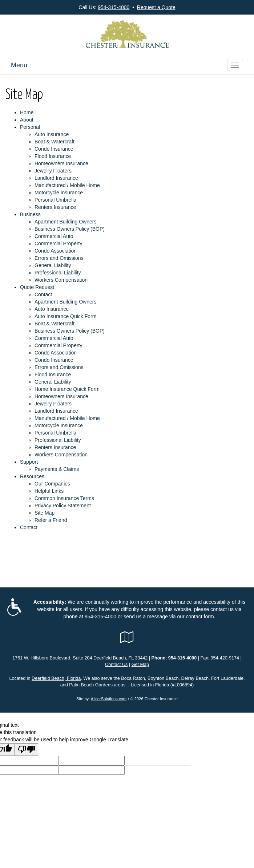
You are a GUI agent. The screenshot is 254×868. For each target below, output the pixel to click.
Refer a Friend (51, 520)
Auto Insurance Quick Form (65, 316)
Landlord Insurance (56, 178)
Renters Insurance (55, 207)
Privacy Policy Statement (63, 506)
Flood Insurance (53, 156)
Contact (43, 294)
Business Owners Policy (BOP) (70, 229)
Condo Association (56, 251)
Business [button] (30, 214)
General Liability (53, 265)
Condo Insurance (54, 149)
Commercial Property (58, 243)
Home (27, 112)
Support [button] (29, 462)
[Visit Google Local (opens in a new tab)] (127, 637)
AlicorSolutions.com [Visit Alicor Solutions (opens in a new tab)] (109, 699)
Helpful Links (49, 491)
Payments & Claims (57, 469)
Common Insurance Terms (64, 498)
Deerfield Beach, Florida (56, 678)
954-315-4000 (114, 7)
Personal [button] (30, 127)
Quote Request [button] (37, 287)
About (27, 120)
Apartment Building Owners (65, 222)
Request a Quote (156, 7)
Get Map (140, 665)
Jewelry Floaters (53, 171)
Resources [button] (32, 476)
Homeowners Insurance (61, 163)
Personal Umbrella (55, 200)
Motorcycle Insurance (59, 193)
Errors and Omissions (59, 258)
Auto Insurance (52, 134)
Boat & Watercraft (55, 142)
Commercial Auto (54, 236)
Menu (19, 65)
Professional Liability (58, 273)
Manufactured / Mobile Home (67, 185)
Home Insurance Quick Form (67, 389)
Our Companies (52, 484)
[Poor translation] (27, 750)
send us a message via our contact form (169, 617)
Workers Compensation (61, 280)
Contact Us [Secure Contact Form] (116, 665)
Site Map (45, 513)
